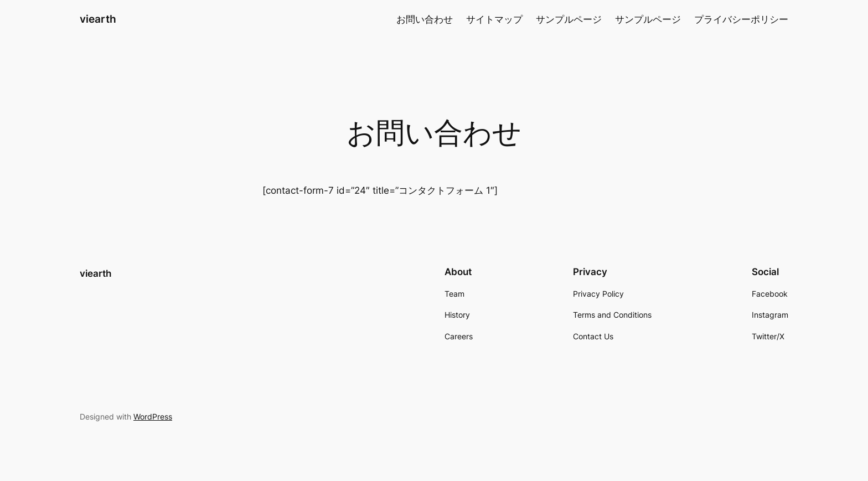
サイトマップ (494, 19)
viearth (98, 19)
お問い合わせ (425, 19)
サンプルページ (569, 19)
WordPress (153, 417)
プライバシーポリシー (741, 19)
